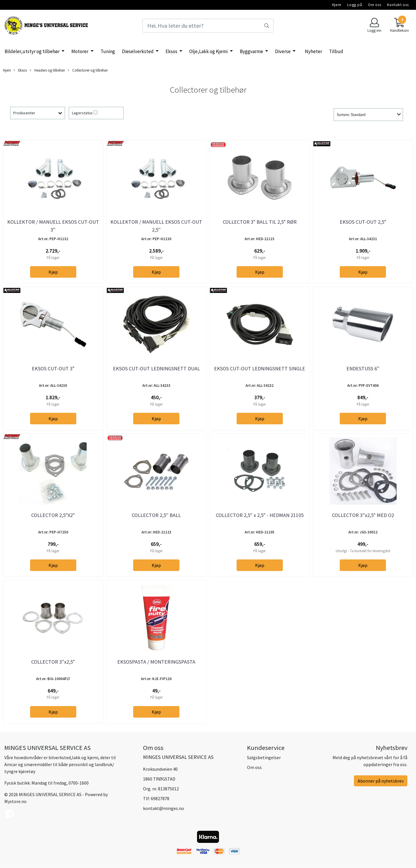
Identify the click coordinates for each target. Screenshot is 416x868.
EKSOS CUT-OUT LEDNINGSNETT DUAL (156, 368)
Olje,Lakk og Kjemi (209, 51)
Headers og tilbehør (47, 70)
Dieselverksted (138, 51)
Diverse (283, 51)
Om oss (375, 5)
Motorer (80, 51)
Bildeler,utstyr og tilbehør (32, 51)
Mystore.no (15, 801)
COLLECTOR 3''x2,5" (53, 662)
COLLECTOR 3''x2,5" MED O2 (363, 515)
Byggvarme (252, 51)
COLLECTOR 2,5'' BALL (156, 515)
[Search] (208, 26)
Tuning (108, 51)
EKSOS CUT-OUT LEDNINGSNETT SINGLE (260, 368)
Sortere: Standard (351, 115)
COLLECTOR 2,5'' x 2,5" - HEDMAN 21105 (260, 515)
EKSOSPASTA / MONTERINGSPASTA (156, 662)
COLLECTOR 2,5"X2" (53, 515)
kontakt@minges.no (164, 808)
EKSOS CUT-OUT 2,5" (363, 222)
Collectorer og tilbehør (88, 70)
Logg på (355, 5)
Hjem (337, 5)
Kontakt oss (398, 5)
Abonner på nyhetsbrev (381, 781)
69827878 (160, 798)
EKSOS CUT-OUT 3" (53, 368)
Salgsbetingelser (264, 757)
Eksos (172, 51)
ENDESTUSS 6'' (363, 368)
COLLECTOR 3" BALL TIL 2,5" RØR (260, 222)
